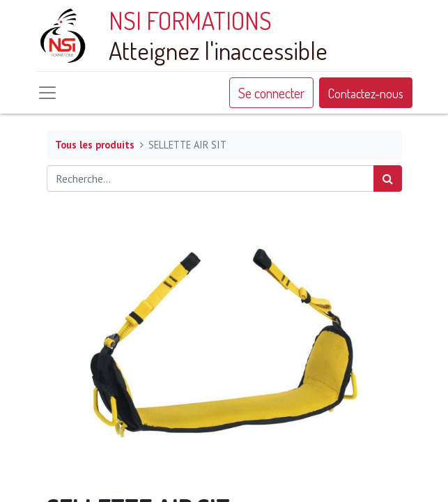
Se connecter (271, 93)
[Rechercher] (388, 178)
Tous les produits (95, 145)
